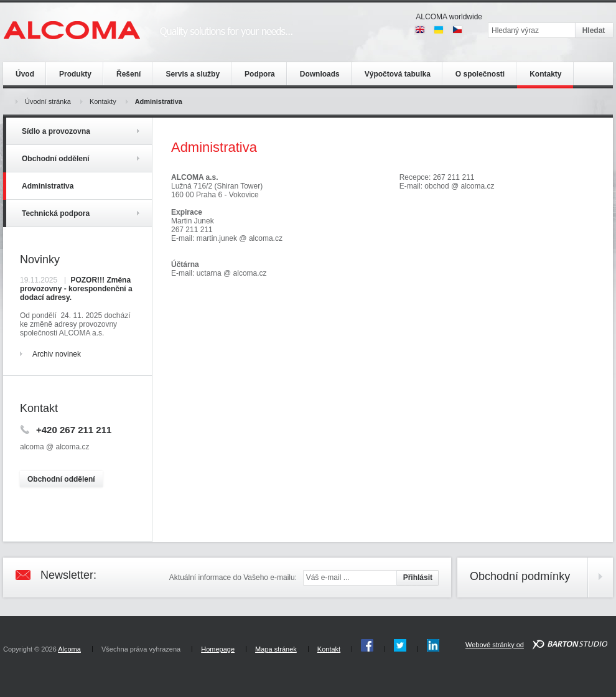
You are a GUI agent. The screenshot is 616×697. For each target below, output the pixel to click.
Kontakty (103, 101)
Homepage (218, 649)
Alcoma (69, 649)
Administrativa (159, 101)
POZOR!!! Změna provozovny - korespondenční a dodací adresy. (76, 289)
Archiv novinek (57, 354)
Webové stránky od (495, 645)
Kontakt (329, 649)
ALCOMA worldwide (449, 17)
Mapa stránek (276, 649)
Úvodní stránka (48, 101)
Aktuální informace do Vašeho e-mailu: (233, 578)
